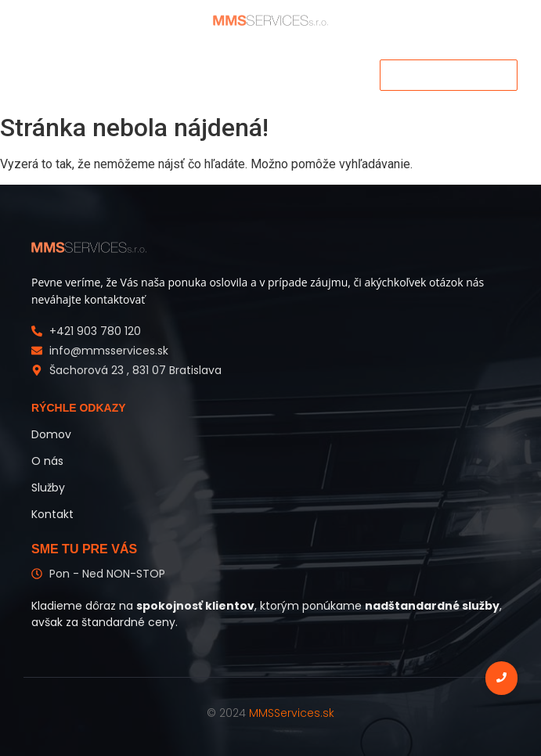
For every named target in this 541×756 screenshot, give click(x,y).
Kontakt (52, 514)
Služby (48, 488)
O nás (47, 461)
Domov (51, 434)
